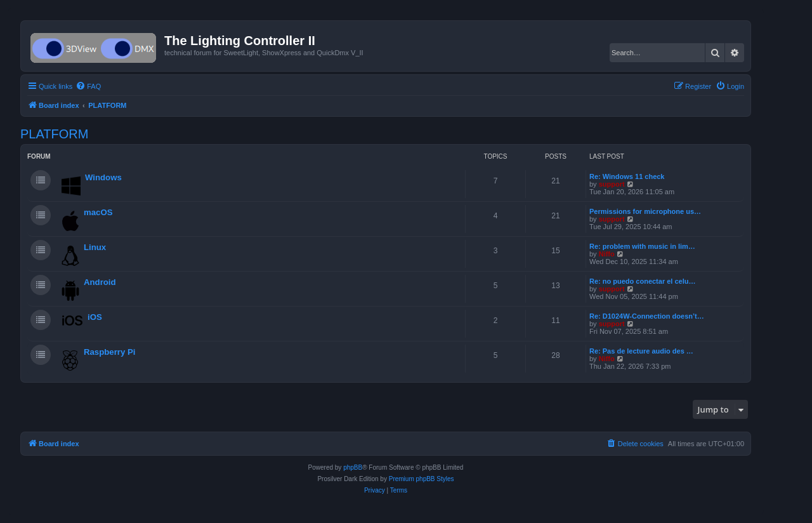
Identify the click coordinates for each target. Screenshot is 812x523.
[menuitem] (88, 86)
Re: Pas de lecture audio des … (641, 351)
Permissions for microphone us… (645, 211)
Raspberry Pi (109, 352)
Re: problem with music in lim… (642, 246)
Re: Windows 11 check (627, 176)
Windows (103, 177)
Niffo (607, 254)
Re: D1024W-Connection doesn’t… (647, 316)
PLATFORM (54, 134)
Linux (95, 247)
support (612, 184)
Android (100, 282)
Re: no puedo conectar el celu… (642, 281)
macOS (98, 212)
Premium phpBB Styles (422, 479)
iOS (95, 317)
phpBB (353, 467)
